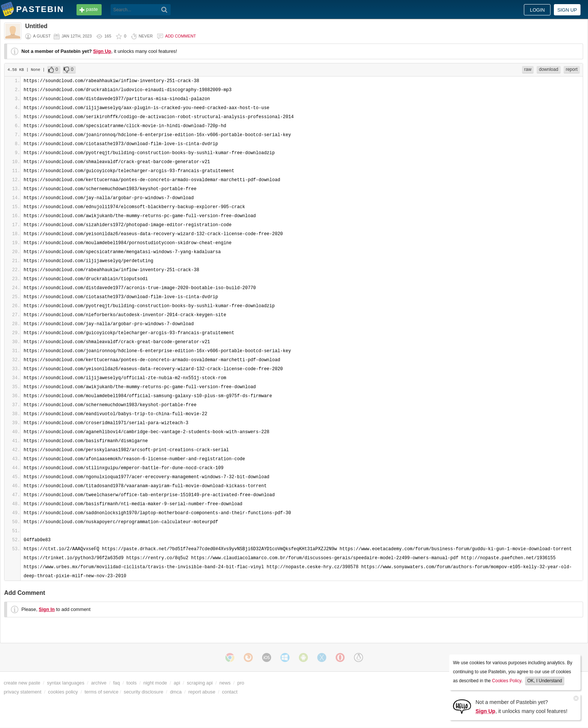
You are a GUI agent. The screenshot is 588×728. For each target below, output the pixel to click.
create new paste (22, 683)
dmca (176, 692)
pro (241, 683)
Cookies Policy (507, 681)
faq (117, 683)
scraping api (200, 683)
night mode (155, 683)
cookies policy (63, 692)
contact (230, 692)
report (572, 69)
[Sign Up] (462, 706)
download (548, 69)
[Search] (164, 10)
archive (99, 683)
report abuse (202, 692)
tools (131, 683)
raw (528, 69)
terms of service (102, 692)
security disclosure (143, 692)
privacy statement (22, 692)
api (177, 683)
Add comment (180, 36)
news (225, 683)
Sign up (567, 10)
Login (537, 10)
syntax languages (66, 683)
